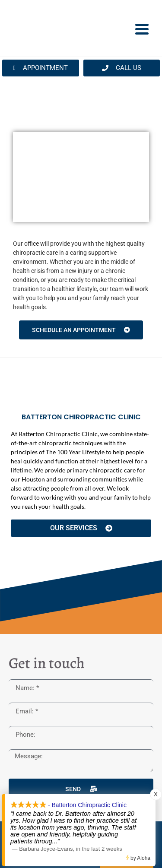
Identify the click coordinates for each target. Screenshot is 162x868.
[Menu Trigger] (142, 29)
